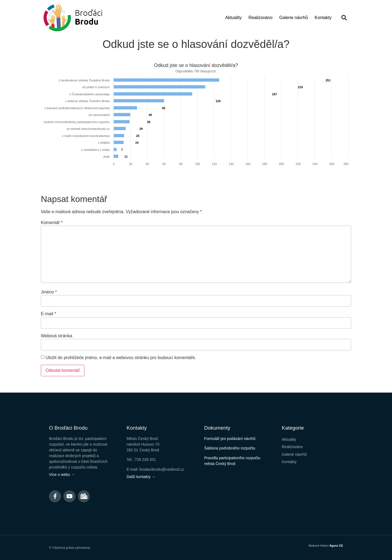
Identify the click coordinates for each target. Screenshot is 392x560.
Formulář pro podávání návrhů (230, 439)
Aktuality (233, 18)
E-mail (48, 314)
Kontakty (323, 18)
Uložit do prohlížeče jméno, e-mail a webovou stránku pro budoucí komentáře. (121, 358)
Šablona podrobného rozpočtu (230, 448)
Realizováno (261, 18)
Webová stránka (56, 336)
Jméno (49, 292)
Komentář (52, 223)
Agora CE (336, 546)
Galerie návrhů (294, 18)
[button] (344, 18)
